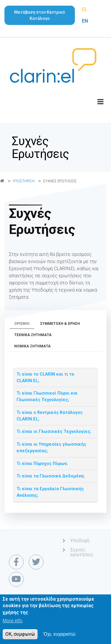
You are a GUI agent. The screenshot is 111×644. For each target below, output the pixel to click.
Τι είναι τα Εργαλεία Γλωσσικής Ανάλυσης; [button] (50, 492)
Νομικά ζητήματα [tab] (32, 346)
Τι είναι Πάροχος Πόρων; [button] (42, 464)
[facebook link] (16, 562)
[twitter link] (36, 562)
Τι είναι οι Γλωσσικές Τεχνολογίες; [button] (54, 432)
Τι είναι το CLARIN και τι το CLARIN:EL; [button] (45, 378)
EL (85, 9)
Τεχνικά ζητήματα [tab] (33, 335)
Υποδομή (80, 541)
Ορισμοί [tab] (22, 324)
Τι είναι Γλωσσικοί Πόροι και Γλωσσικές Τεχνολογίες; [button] (47, 397)
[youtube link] (16, 579)
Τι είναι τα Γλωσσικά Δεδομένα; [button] (51, 476)
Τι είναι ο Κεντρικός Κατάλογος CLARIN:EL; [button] (50, 416)
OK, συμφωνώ (20, 636)
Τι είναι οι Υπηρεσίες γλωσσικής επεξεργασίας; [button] (51, 448)
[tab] (55, 378)
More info (13, 622)
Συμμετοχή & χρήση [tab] (60, 324)
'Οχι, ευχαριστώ (59, 636)
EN (85, 21)
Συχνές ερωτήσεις (82, 552)
